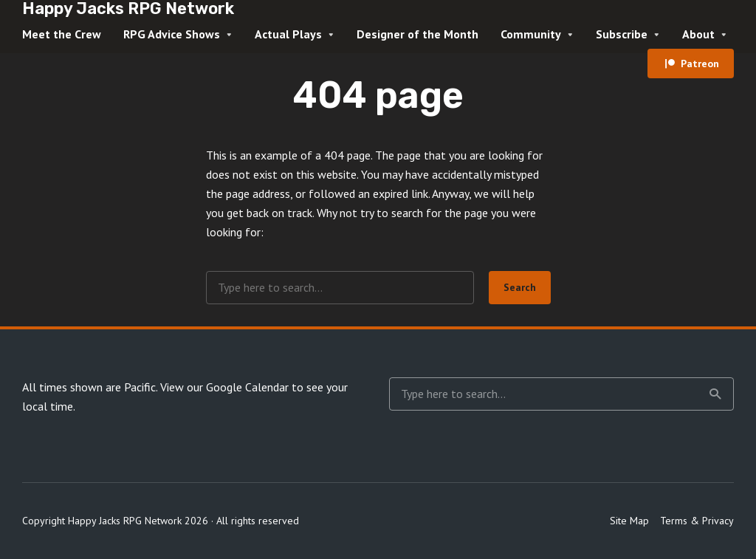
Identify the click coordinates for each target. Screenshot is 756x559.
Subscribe (622, 34)
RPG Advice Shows (172, 34)
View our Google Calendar (224, 387)
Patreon (700, 64)
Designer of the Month (417, 34)
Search (520, 287)
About (698, 34)
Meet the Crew (62, 34)
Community (531, 34)
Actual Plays (288, 34)
